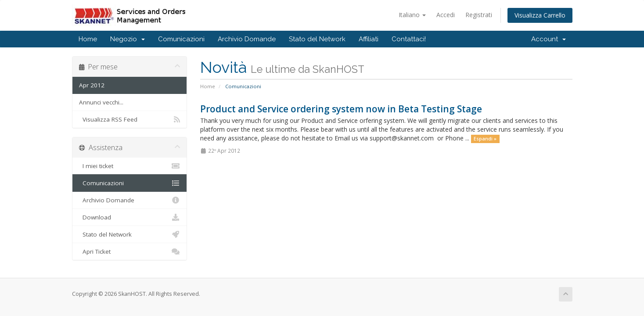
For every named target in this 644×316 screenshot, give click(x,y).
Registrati (479, 15)
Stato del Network (317, 39)
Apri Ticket (130, 251)
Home (88, 39)
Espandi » (485, 139)
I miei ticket (130, 166)
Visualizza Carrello (540, 15)
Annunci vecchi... (101, 102)
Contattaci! (409, 39)
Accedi (446, 15)
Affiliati (369, 39)
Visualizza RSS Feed (130, 119)
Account (549, 39)
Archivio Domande (247, 39)
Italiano (412, 15)
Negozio (128, 39)
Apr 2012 (92, 85)
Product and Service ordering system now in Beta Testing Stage (341, 109)
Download (130, 217)
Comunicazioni (181, 39)
